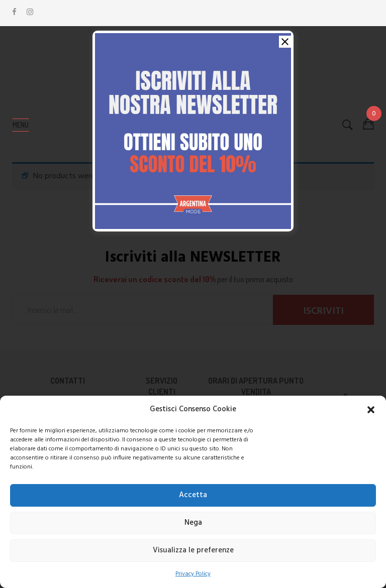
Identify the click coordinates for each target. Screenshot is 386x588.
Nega (193, 523)
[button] (371, 410)
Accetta (193, 495)
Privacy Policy (193, 574)
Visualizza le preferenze (193, 550)
